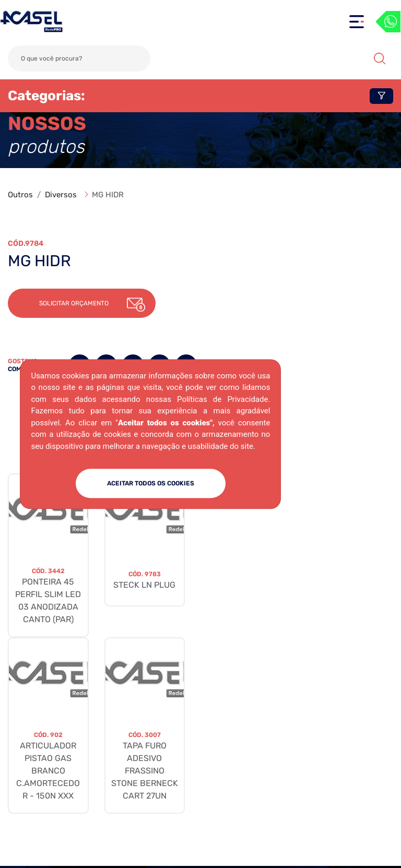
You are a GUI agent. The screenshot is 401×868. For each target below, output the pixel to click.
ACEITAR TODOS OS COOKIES (151, 483)
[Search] (79, 58)
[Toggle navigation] (357, 22)
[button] (82, 303)
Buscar (380, 58)
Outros (20, 195)
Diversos (61, 195)
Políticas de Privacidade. (223, 399)
